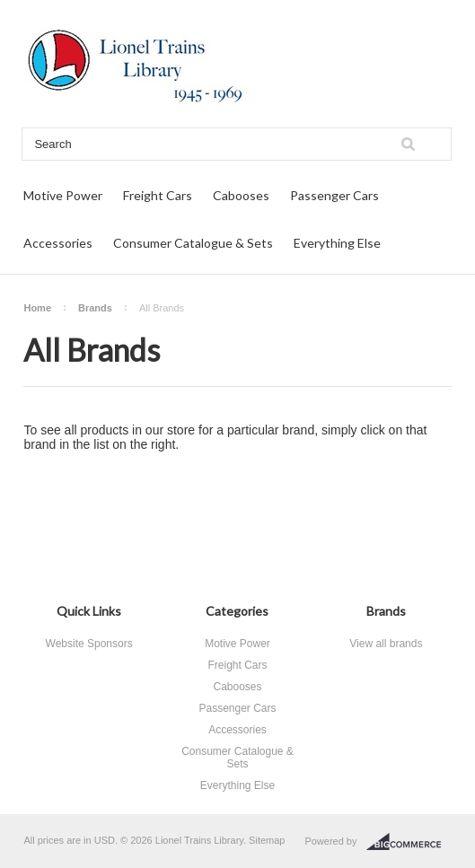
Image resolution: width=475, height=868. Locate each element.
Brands (95, 308)
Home (37, 308)
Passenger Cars (334, 195)
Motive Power (63, 195)
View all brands (386, 644)
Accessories (58, 243)
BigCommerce (409, 842)
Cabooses (241, 195)
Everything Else (337, 243)
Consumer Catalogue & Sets (193, 243)
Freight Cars (158, 195)
